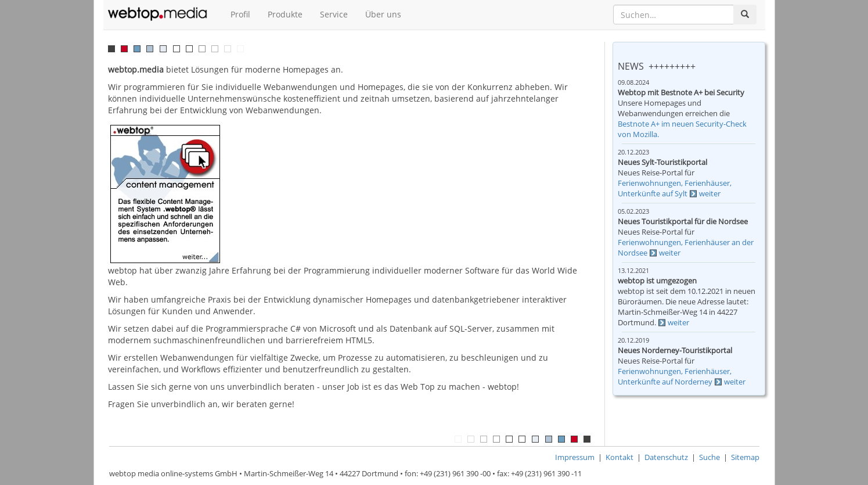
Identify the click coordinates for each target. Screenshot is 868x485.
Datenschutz (666, 457)
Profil (240, 14)
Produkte (285, 14)
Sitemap (745, 457)
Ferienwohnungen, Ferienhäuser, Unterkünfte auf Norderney (675, 377)
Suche (709, 457)
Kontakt (620, 457)
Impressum (575, 457)
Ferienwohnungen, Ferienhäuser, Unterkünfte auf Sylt (675, 188)
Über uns (383, 14)
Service (334, 14)
